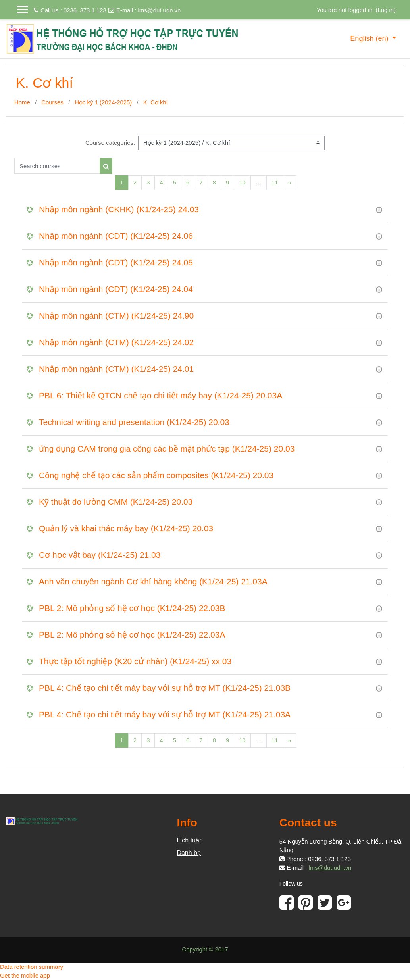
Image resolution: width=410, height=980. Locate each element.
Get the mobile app (25, 975)
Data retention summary (32, 967)
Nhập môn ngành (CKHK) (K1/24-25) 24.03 (119, 209)
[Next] (289, 183)
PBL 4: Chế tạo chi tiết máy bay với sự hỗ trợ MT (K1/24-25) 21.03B (165, 688)
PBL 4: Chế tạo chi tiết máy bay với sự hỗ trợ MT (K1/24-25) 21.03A (165, 714)
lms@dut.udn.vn (159, 10)
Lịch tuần (190, 840)
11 (275, 182)
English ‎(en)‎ (370, 38)
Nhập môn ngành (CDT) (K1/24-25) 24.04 (116, 289)
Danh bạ (189, 853)
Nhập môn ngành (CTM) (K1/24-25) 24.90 (116, 316)
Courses (52, 102)
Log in (386, 10)
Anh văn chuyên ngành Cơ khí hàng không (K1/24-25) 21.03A (153, 581)
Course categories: (110, 143)
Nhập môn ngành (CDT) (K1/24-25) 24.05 (116, 262)
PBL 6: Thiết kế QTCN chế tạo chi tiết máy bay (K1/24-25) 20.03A (161, 395)
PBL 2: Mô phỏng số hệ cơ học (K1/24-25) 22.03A (132, 635)
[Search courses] (57, 166)
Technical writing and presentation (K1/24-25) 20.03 (134, 422)
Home (22, 102)
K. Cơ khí (156, 102)
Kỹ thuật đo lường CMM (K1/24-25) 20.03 (116, 502)
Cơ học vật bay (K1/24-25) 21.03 (100, 555)
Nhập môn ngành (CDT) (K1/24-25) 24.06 (116, 236)
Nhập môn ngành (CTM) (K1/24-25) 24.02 (116, 342)
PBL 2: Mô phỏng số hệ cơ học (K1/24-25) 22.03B (132, 608)
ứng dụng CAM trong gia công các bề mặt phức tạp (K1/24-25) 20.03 (167, 449)
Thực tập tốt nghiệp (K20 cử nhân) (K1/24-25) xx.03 (135, 661)
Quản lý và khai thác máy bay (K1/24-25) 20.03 (126, 528)
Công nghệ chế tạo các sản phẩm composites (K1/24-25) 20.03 (156, 475)
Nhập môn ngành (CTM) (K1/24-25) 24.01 (116, 369)
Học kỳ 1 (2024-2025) (103, 102)
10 (242, 182)
